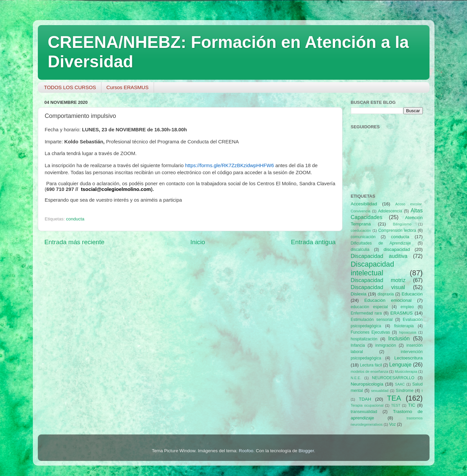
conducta (75, 219)
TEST (396, 405)
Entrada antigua (313, 242)
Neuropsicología (367, 384)
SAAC (400, 384)
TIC (412, 405)
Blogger (306, 451)
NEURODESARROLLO (393, 378)
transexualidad (364, 412)
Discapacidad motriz (378, 280)
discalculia (360, 250)
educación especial (369, 307)
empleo (407, 307)
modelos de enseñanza (370, 371)
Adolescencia (390, 211)
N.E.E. (356, 378)
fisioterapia (404, 326)
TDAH (365, 399)
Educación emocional (388, 300)
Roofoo (246, 451)
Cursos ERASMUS (128, 87)
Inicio (198, 242)
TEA (394, 398)
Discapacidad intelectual (373, 268)
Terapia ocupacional (367, 405)
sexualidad (380, 391)
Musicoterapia (406, 371)
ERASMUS (402, 313)
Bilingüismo (402, 224)
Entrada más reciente (75, 242)
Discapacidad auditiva (379, 256)
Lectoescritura (409, 358)
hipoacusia (408, 332)
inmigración (386, 345)
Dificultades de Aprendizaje (381, 243)
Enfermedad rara (366, 313)
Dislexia (359, 294)
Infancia (358, 345)
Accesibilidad (364, 204)
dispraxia (386, 294)
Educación (412, 294)
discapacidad (397, 249)
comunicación (363, 237)
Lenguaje (401, 364)
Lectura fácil (371, 365)
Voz (392, 424)
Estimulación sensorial (372, 320)
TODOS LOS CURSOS (70, 87)
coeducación (361, 230)
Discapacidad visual (378, 287)
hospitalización (364, 339)
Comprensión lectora (397, 230)
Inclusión (399, 338)
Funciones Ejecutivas (370, 332)
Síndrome (405, 391)
